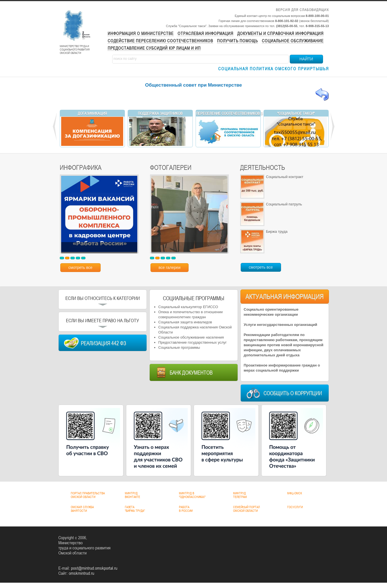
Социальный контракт (285, 177)
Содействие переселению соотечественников (160, 41)
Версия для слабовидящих (302, 10)
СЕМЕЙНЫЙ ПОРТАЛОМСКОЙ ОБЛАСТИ (246, 509)
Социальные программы (179, 347)
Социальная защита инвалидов (185, 322)
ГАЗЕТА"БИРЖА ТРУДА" (135, 509)
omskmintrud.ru (81, 573)
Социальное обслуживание (293, 41)
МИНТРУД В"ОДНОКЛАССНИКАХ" (192, 495)
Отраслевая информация (205, 33)
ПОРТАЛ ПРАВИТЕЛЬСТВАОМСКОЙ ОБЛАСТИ (88, 495)
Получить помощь (237, 41)
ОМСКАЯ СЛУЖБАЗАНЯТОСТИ (82, 509)
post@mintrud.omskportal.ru (94, 568)
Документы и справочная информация (280, 33)
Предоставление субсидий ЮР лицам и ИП (154, 48)
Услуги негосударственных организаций (281, 325)
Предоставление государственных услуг (193, 342)
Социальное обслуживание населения (191, 337)
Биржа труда (277, 232)
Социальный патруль (284, 204)
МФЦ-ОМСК (295, 493)
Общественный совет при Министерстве (194, 85)
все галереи (170, 267)
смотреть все (80, 267)
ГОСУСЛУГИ (295, 507)
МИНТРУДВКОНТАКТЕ (132, 495)
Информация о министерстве (141, 33)
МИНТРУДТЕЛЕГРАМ (240, 495)
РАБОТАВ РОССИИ (186, 509)
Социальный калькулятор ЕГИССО (188, 307)
